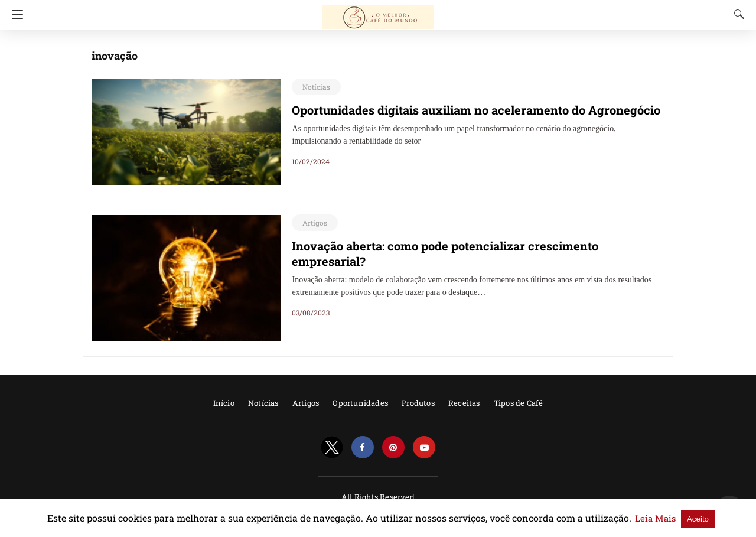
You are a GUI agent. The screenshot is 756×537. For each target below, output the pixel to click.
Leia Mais (613, 518)
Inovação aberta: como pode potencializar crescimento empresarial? (463, 246)
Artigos (313, 223)
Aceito (652, 518)
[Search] (737, 14)
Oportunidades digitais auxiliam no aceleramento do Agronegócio (457, 110)
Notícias (314, 87)
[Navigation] (14, 15)
